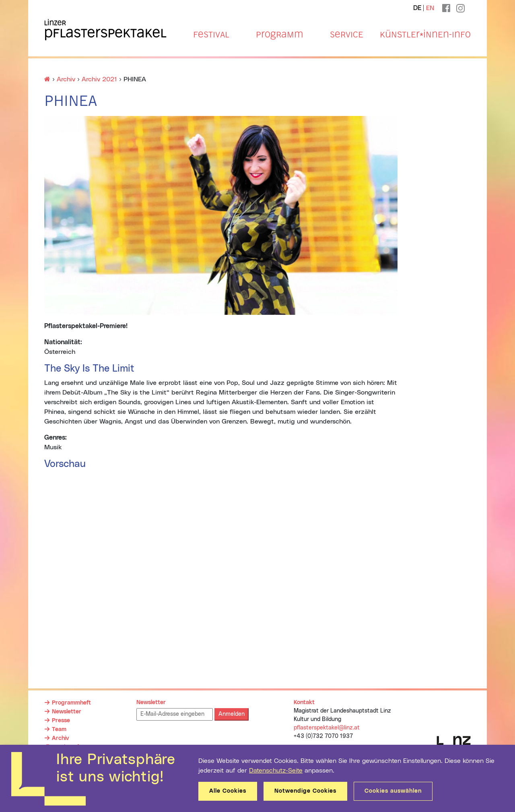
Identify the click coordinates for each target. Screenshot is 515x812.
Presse (61, 721)
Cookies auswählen (393, 791)
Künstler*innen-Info (425, 35)
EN (430, 8)
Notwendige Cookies (305, 791)
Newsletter (67, 712)
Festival (211, 35)
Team (59, 729)
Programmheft (71, 703)
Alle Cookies (228, 791)
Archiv (60, 738)
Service (347, 35)
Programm (279, 35)
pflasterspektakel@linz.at (327, 728)
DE (417, 8)
